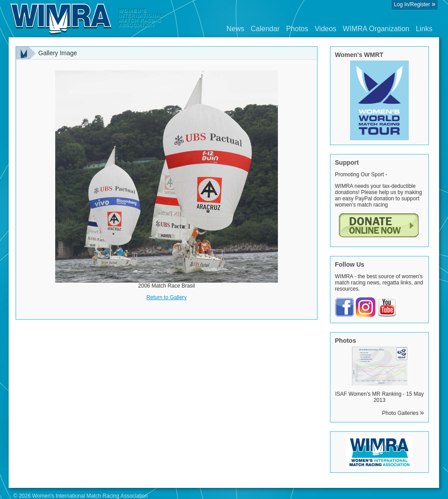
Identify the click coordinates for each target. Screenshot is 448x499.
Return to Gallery (167, 297)
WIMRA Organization (376, 29)
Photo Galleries (403, 413)
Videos (326, 29)
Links (424, 29)
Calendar (265, 29)
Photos (297, 29)
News (236, 29)
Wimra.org (87, 19)
